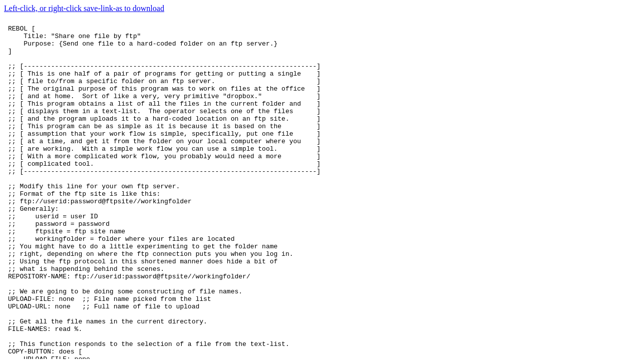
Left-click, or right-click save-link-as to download (84, 8)
